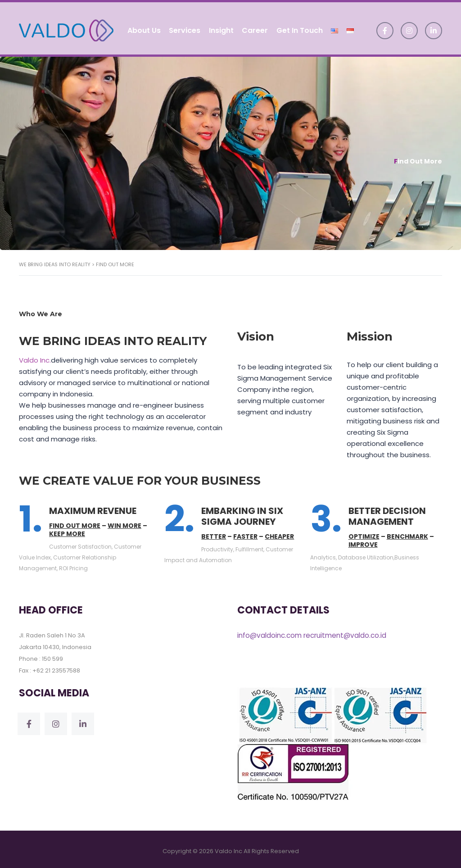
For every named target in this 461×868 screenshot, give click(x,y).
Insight (221, 28)
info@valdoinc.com (269, 631)
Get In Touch (301, 28)
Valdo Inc (228, 847)
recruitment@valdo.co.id (344, 631)
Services (184, 28)
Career (256, 28)
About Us (143, 28)
